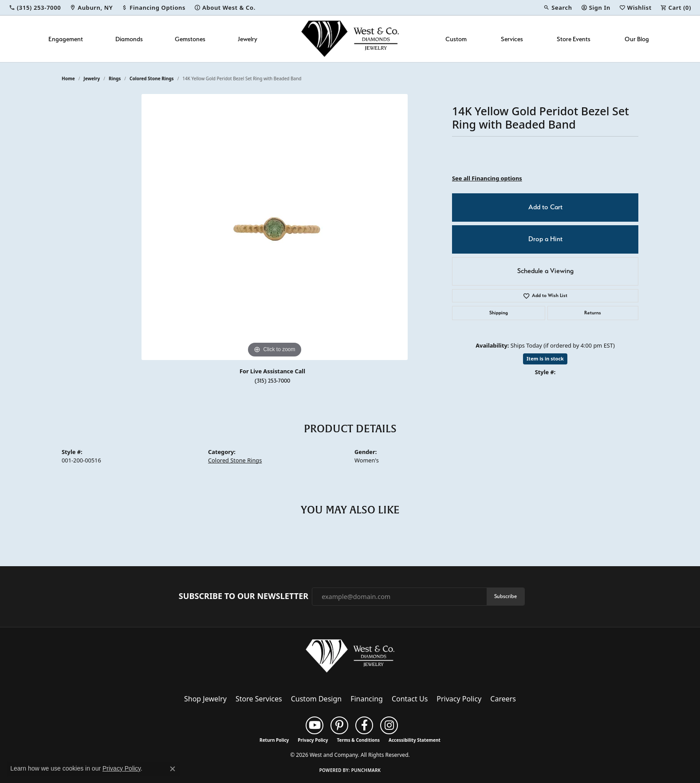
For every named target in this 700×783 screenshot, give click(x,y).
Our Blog (637, 39)
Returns (593, 313)
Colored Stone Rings (152, 78)
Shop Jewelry (205, 699)
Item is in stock (545, 358)
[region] (275, 227)
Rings (115, 78)
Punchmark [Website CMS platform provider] (366, 770)
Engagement (66, 39)
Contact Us (410, 699)
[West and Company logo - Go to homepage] (350, 39)
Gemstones (190, 39)
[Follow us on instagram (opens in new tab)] (389, 725)
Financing (367, 699)
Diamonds (129, 39)
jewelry (92, 78)
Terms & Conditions (358, 740)
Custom (456, 39)
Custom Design (316, 699)
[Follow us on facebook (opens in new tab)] (364, 725)
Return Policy (274, 740)
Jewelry (248, 39)
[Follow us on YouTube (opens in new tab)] (315, 725)
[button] (558, 8)
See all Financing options (487, 178)
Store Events (574, 39)
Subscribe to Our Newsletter (244, 596)
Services (512, 39)
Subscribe (505, 596)
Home (68, 78)
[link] (35, 8)
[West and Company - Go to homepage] (350, 658)
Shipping (499, 313)
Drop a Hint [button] (545, 239)
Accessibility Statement (415, 740)
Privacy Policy (459, 699)
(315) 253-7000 (272, 381)
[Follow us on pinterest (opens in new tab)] (339, 725)
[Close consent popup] (173, 769)
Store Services (259, 699)
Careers (503, 699)
